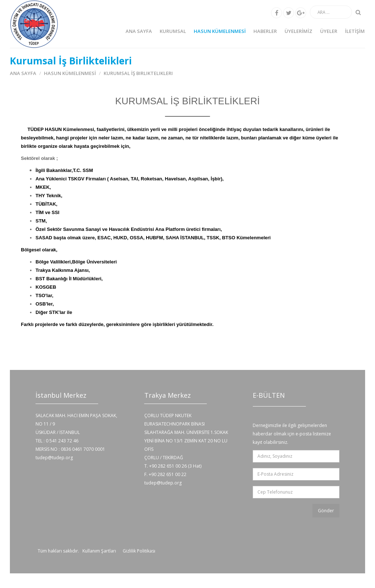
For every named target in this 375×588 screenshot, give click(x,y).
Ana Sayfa (139, 31)
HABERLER (265, 31)
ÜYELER (329, 31)
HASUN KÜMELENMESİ (220, 31)
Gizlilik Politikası (139, 551)
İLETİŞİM (355, 31)
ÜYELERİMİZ (298, 31)
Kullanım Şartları (99, 551)
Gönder (326, 511)
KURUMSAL (173, 31)
